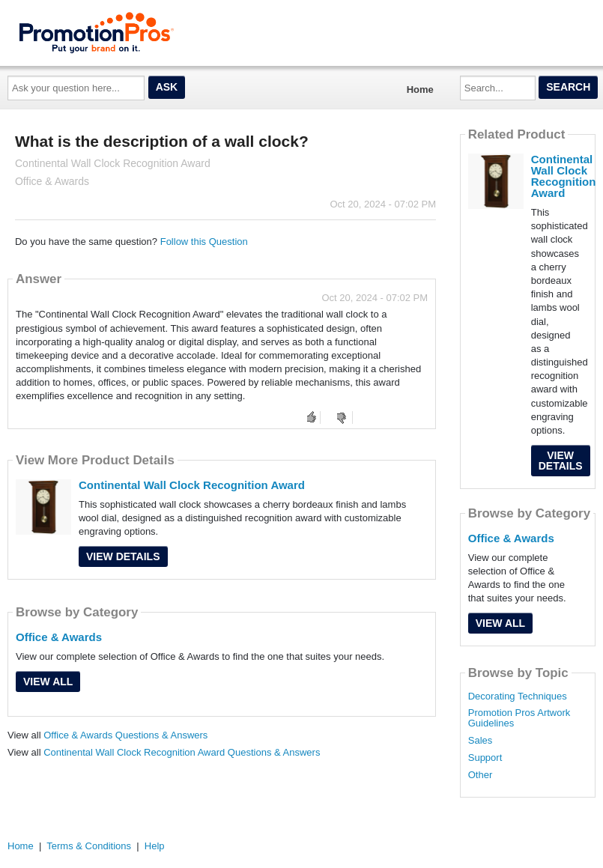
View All (48, 682)
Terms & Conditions (89, 846)
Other (481, 775)
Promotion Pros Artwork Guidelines (519, 718)
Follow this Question (204, 242)
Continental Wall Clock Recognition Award (192, 485)
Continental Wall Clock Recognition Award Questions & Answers (182, 752)
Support (485, 758)
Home (420, 89)
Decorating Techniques (518, 696)
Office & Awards (59, 637)
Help (155, 846)
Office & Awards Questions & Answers (125, 735)
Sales (481, 741)
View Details (123, 556)
